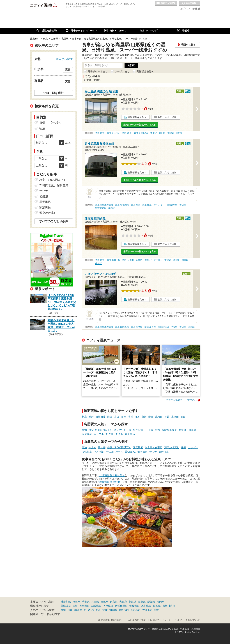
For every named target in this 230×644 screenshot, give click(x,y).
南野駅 (179, 133)
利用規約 (185, 629)
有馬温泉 (84, 606)
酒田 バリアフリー (153, 260)
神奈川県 (66, 602)
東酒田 (175, 417)
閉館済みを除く (145, 71)
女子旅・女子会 (114, 434)
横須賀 (78, 610)
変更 (68, 70)
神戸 (157, 610)
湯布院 (157, 606)
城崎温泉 (96, 606)
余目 (151, 417)
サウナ (153, 452)
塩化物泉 (87, 434)
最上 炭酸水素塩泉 (104, 205)
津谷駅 (111, 208)
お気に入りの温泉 (166, 3)
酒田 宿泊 (100, 133)
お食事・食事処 (187, 430)
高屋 (123, 417)
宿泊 (84, 430)
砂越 (167, 417)
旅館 (157, 430)
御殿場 (113, 610)
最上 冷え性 (150, 327)
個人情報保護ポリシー (139, 629)
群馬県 (104, 602)
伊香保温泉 (121, 606)
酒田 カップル (113, 133)
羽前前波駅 (101, 208)
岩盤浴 (44, 196)
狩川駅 (162, 133)
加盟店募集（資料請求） (111, 620)
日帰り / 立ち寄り (51, 123)
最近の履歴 (190, 3)
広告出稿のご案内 (137, 620)
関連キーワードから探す (45, 614)
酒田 (183, 417)
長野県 (142, 602)
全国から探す (64, 59)
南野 (144, 417)
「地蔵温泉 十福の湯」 (112, 475)
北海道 (132, 602)
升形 (91, 417)
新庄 (84, 417)
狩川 (137, 417)
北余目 (159, 417)
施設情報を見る (136, 117)
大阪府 (123, 602)
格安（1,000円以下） (101, 430)
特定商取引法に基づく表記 (165, 629)
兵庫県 (95, 602)
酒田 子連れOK (141, 133)
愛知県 (151, 602)
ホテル (119, 452)
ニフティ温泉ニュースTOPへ (181, 400)
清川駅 (153, 133)
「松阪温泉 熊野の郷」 (110, 482)
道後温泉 (134, 606)
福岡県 (160, 602)
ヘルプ (179, 620)
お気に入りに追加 (167, 117)
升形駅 (191, 327)
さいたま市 (94, 610)
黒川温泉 (146, 606)
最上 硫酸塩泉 (122, 327)
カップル (99, 434)
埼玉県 (76, 602)
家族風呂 (45, 207)
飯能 (105, 610)
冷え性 (118, 430)
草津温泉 (66, 606)
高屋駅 (171, 133)
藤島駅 (98, 264)
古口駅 (183, 205)
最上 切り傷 (136, 327)
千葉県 (86, 602)
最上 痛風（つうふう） (153, 205)
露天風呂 (130, 434)
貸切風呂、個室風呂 (136, 452)
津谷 (110, 417)
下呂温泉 (108, 606)
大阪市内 (124, 610)
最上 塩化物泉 (122, 205)
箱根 (75, 606)
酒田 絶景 (127, 133)
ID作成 (196, 9)
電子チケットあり (98, 71)
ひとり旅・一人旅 (143, 430)
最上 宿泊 (135, 205)
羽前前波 (100, 417)
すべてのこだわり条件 (54, 221)
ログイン (185, 9)
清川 (130, 417)
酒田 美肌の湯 (113, 260)
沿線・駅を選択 (54, 93)
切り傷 (127, 430)
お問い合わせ (193, 620)
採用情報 (196, 629)
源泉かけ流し (172, 447)
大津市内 (147, 610)
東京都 (114, 602)
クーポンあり (122, 71)
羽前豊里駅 (172, 205)
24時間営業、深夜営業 (54, 185)
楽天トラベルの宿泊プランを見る (140, 125)
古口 (117, 417)
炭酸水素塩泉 (169, 430)
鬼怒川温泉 (169, 606)
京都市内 (135, 610)
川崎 (70, 610)
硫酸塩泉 (164, 452)
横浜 (63, 610)
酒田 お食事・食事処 (132, 260)
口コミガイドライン (161, 620)
